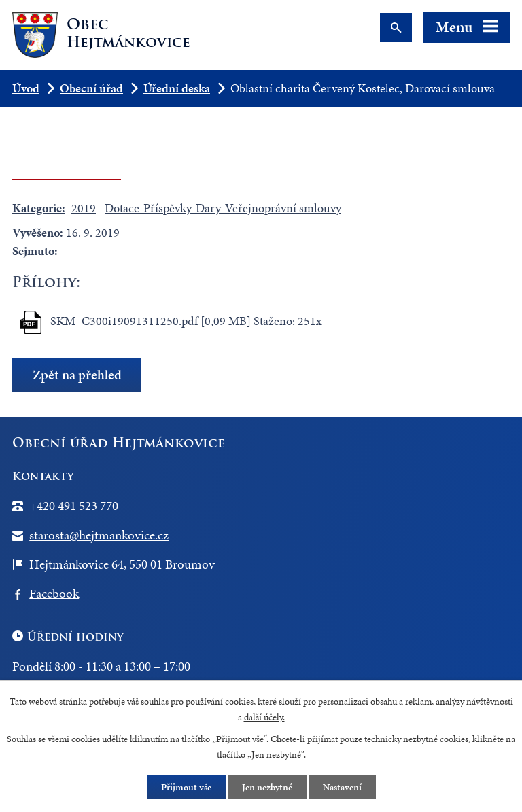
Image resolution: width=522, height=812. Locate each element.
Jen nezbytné (267, 787)
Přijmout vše (186, 787)
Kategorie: (39, 208)
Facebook (54, 593)
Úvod (26, 88)
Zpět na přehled (77, 375)
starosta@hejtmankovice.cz (99, 535)
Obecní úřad (91, 88)
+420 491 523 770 (74, 506)
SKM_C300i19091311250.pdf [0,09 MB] (151, 321)
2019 (84, 208)
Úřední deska (177, 88)
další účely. (264, 717)
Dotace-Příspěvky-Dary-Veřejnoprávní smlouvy (223, 208)
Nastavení (342, 787)
